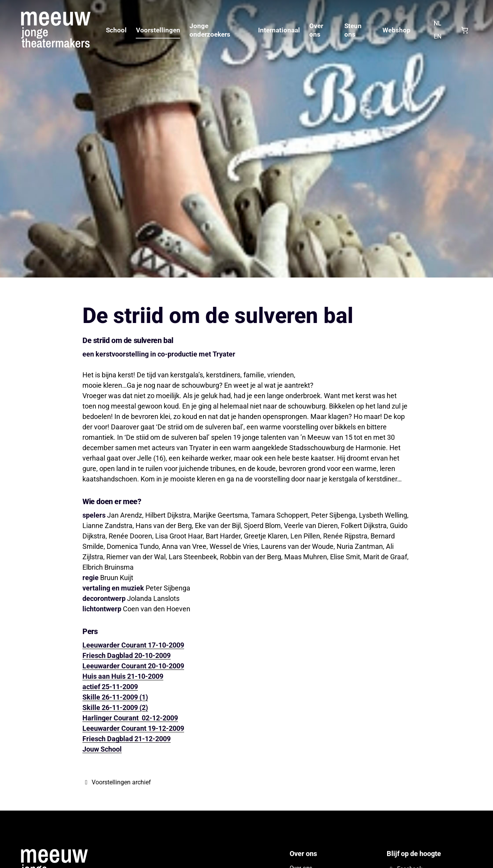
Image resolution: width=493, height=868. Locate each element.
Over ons (316, 30)
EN (438, 36)
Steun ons (353, 30)
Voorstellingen (158, 30)
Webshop (397, 30)
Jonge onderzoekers (210, 30)
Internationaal (279, 30)
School (116, 30)
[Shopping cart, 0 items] (465, 30)
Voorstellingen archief (117, 782)
